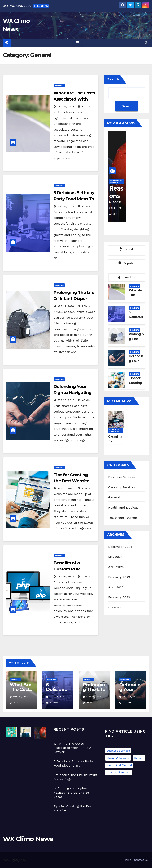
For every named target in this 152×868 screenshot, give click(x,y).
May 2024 (115, 557)
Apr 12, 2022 (66, 488)
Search (113, 79)
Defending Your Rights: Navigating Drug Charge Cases (73, 393)
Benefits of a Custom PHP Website (67, 569)
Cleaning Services (114, 430)
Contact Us (141, 860)
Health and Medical (116, 181)
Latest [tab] (127, 249)
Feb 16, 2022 (66, 577)
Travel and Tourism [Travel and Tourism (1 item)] (119, 772)
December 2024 (120, 547)
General (59, 86)
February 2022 (119, 597)
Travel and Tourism (123, 518)
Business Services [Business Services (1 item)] (118, 751)
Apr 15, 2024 (66, 306)
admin (84, 107)
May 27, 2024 (66, 206)
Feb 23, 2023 (66, 400)
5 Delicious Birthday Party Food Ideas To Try (74, 199)
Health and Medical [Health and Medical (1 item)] (119, 765)
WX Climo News (28, 839)
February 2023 (119, 577)
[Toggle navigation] (78, 43)
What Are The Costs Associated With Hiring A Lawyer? (74, 99)
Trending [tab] (127, 277)
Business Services (122, 477)
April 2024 (116, 567)
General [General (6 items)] (139, 758)
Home (127, 860)
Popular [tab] (127, 263)
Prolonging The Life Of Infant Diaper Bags (74, 299)
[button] (146, 43)
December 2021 (120, 607)
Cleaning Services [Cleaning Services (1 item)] (118, 758)
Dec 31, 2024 (66, 107)
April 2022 (116, 587)
